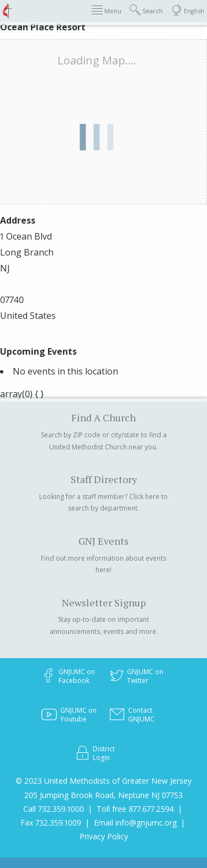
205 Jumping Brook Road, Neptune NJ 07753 (104, 795)
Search (146, 10)
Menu (107, 10)
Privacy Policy (104, 836)
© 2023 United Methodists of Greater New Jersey (104, 781)
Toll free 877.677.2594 (135, 809)
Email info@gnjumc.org (135, 823)
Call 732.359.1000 (54, 809)
